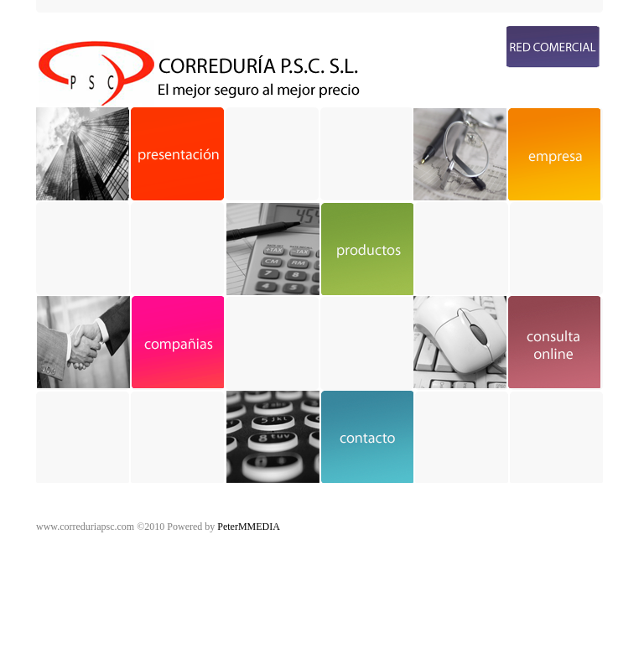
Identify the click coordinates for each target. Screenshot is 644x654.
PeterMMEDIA (249, 527)
